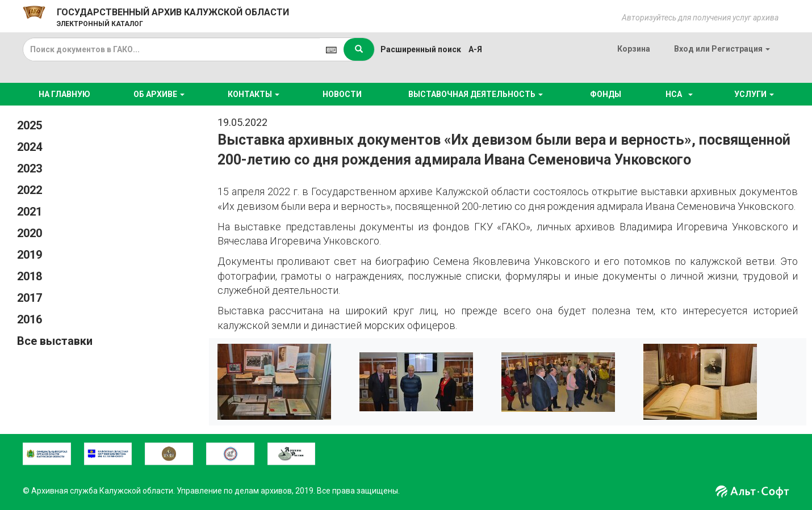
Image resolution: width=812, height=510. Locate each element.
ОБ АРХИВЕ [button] (159, 94)
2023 (30, 168)
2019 (30, 255)
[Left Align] (359, 49)
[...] (171, 49)
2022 (30, 190)
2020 (30, 233)
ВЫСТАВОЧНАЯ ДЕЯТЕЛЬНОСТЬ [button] (476, 94)
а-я (475, 49)
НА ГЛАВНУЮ (64, 94)
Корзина (634, 49)
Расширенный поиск (421, 49)
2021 (30, 212)
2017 (30, 298)
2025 (30, 125)
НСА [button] (677, 94)
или (722, 49)
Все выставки (55, 341)
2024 (30, 147)
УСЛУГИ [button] (754, 94)
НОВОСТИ (342, 94)
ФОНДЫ (606, 94)
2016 (30, 319)
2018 (30, 276)
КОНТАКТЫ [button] (254, 94)
